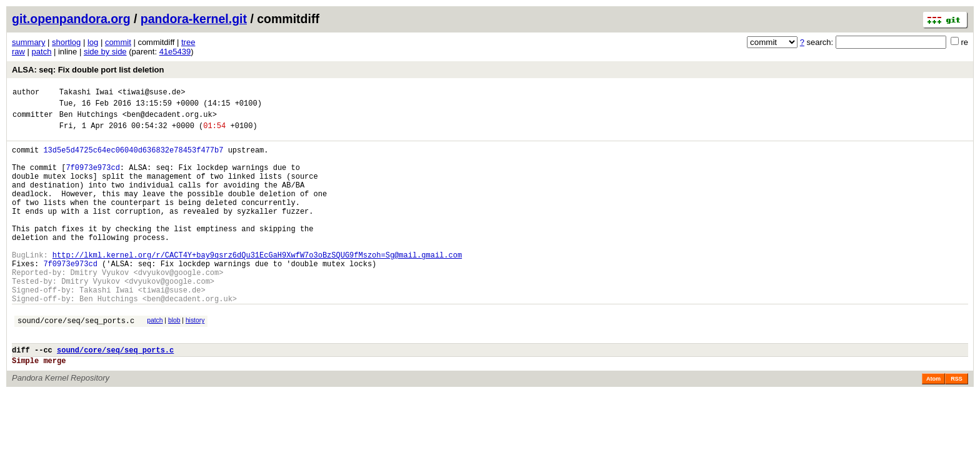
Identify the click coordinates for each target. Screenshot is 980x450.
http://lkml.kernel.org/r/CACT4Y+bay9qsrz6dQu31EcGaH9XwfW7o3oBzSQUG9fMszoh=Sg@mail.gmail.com (257, 287)
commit (118, 42)
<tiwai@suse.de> (151, 93)
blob (174, 362)
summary (28, 42)
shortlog (66, 42)
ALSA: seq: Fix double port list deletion (88, 70)
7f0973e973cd (92, 180)
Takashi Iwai (86, 93)
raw (18, 52)
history (195, 362)
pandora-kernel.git (194, 19)
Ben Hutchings (89, 120)
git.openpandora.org (71, 19)
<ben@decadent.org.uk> (170, 120)
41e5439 (175, 52)
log (93, 42)
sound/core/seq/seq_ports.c (76, 363)
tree (188, 42)
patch (42, 52)
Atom (933, 427)
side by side (105, 52)
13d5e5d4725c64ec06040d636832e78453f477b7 (133, 159)
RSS (957, 427)
